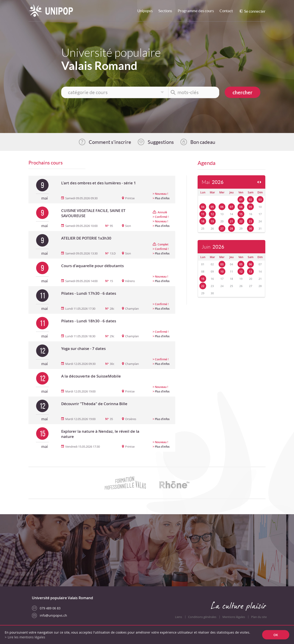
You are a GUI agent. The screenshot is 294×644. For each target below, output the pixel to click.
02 (250, 200)
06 (222, 207)
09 (250, 207)
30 (250, 229)
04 (203, 207)
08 (241, 207)
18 (203, 221)
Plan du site (259, 617)
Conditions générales (202, 617)
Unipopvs (145, 11)
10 (222, 272)
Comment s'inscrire (110, 142)
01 (241, 200)
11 (203, 214)
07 (231, 207)
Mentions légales (234, 617)
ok (276, 635)
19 (212, 221)
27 (222, 229)
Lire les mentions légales (26, 637)
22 (241, 221)
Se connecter (255, 11)
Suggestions (161, 142)
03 (260, 200)
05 (212, 207)
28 (231, 229)
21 (231, 221)
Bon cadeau (203, 142)
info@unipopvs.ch (53, 615)
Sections (165, 11)
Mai (213, 182)
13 (250, 272)
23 (250, 221)
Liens (178, 617)
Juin (213, 247)
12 (212, 214)
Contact (226, 11)
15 (241, 214)
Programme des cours (196, 11)
